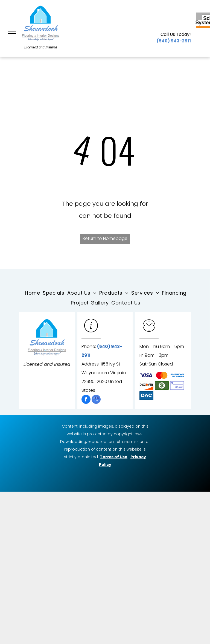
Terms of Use (114, 457)
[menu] (12, 31)
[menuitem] (34, 293)
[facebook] (86, 400)
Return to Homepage (105, 238)
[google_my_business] (96, 400)
